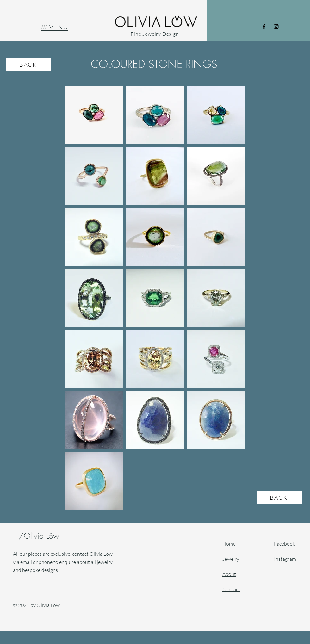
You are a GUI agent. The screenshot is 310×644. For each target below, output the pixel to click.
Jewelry (231, 559)
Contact (231, 589)
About (229, 574)
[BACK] (29, 65)
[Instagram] (276, 27)
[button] (54, 27)
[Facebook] (264, 27)
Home (229, 544)
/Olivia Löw (40, 536)
